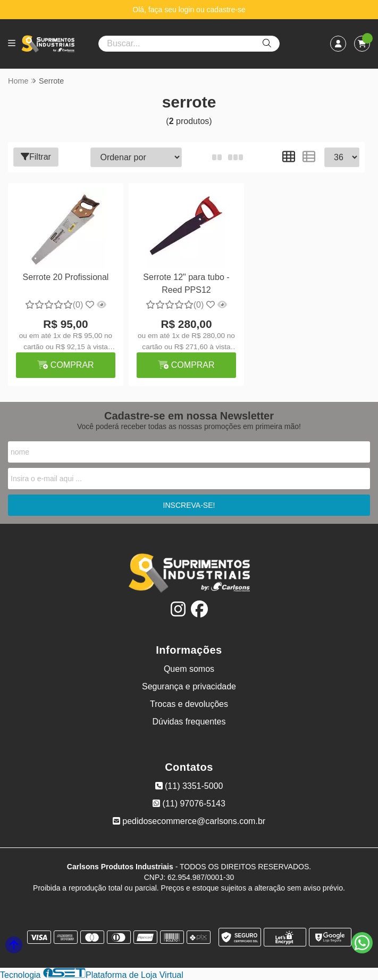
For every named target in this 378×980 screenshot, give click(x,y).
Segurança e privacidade (189, 686)
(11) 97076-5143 (189, 804)
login (187, 10)
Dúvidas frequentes (189, 722)
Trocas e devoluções (189, 704)
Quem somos (189, 669)
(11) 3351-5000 (189, 786)
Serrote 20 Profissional (66, 277)
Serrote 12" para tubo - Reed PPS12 (186, 283)
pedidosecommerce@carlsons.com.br (189, 821)
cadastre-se (226, 10)
